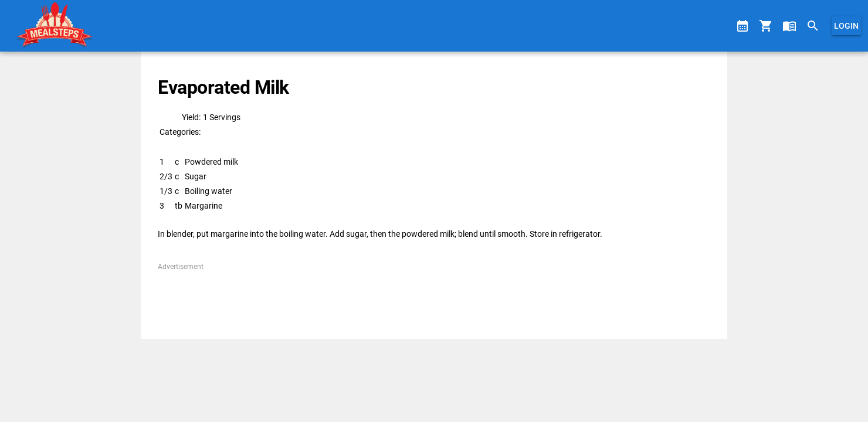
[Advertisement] (434, 298)
